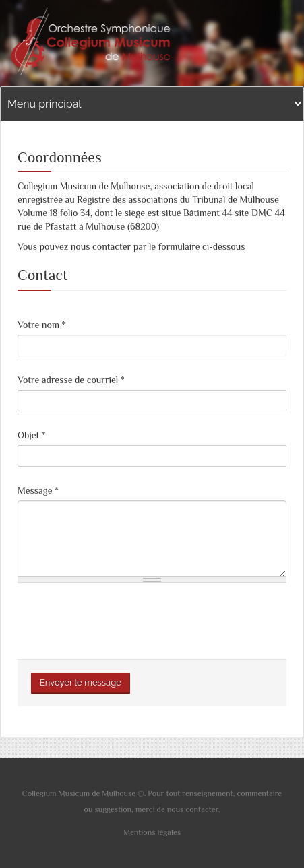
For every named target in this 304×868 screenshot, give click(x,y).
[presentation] (120, 620)
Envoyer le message (81, 682)
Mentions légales (152, 832)
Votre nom (41, 325)
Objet (32, 435)
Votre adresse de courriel (71, 380)
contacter (202, 809)
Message (38, 490)
